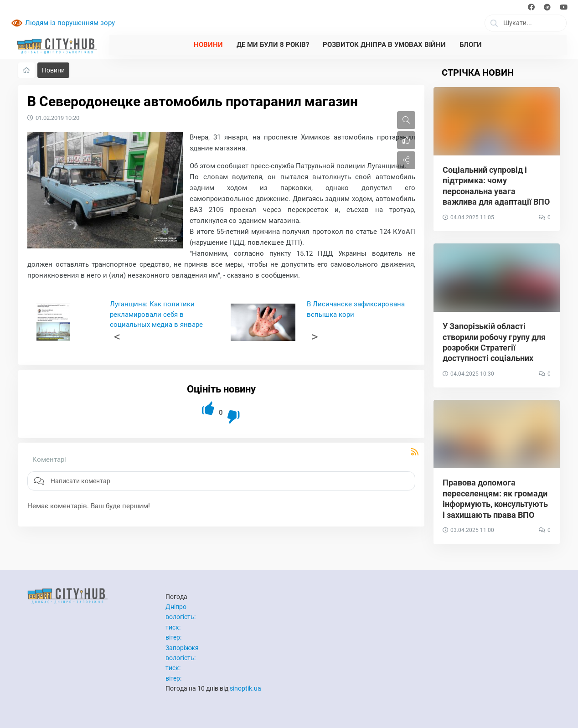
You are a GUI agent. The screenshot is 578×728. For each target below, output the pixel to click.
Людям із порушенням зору (70, 23)
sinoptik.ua (245, 688)
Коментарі (49, 460)
